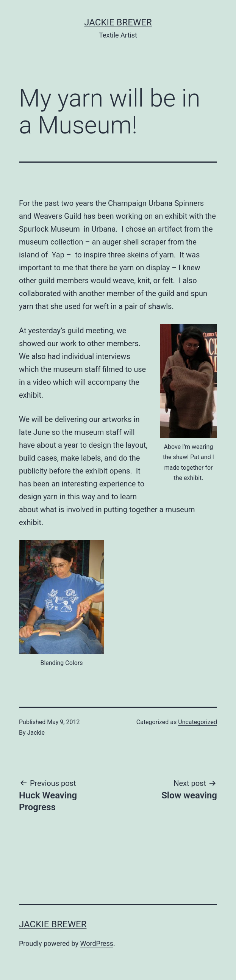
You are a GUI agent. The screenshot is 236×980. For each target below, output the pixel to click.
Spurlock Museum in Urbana (67, 229)
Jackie (36, 733)
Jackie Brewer (118, 22)
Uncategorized (198, 722)
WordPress (97, 943)
